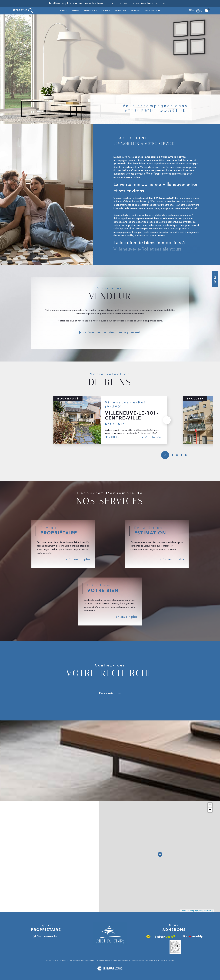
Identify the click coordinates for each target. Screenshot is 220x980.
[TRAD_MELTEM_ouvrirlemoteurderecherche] (23, 11)
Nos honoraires (103, 968)
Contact (215, 283)
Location (63, 11)
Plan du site (116, 968)
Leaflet (184, 918)
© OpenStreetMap (206, 918)
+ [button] (210, 813)
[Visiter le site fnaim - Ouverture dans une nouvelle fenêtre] (148, 944)
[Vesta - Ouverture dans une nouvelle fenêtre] (175, 954)
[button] (166, 424)
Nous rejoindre (153, 11)
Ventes (76, 11)
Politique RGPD (160, 968)
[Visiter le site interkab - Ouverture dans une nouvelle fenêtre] (165, 944)
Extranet (136, 11)
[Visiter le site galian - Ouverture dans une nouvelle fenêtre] (191, 944)
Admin (141, 968)
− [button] (210, 818)
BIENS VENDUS (90, 11)
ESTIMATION (120, 11)
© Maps (193, 918)
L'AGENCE (106, 11)
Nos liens (149, 968)
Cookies (171, 968)
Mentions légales (130, 968)
